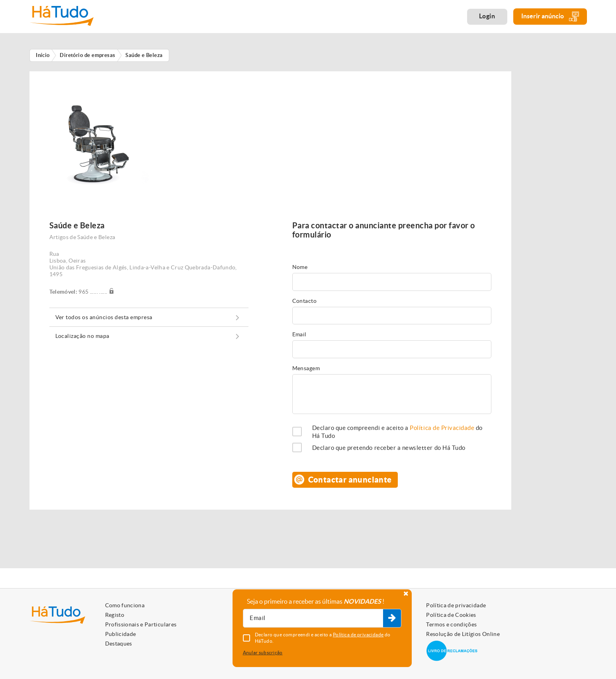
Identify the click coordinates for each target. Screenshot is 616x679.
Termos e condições (451, 624)
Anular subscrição (263, 653)
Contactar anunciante (350, 480)
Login (487, 16)
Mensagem (306, 368)
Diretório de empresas (88, 55)
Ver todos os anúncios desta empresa (104, 317)
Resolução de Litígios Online (463, 634)
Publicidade (121, 634)
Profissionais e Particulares (141, 624)
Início (43, 55)
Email (299, 334)
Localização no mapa (82, 336)
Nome (300, 267)
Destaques (119, 644)
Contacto (305, 301)
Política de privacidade (456, 605)
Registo (115, 615)
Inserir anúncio (550, 17)
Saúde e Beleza (144, 55)
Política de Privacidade (442, 428)
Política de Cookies (451, 615)
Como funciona (125, 605)
